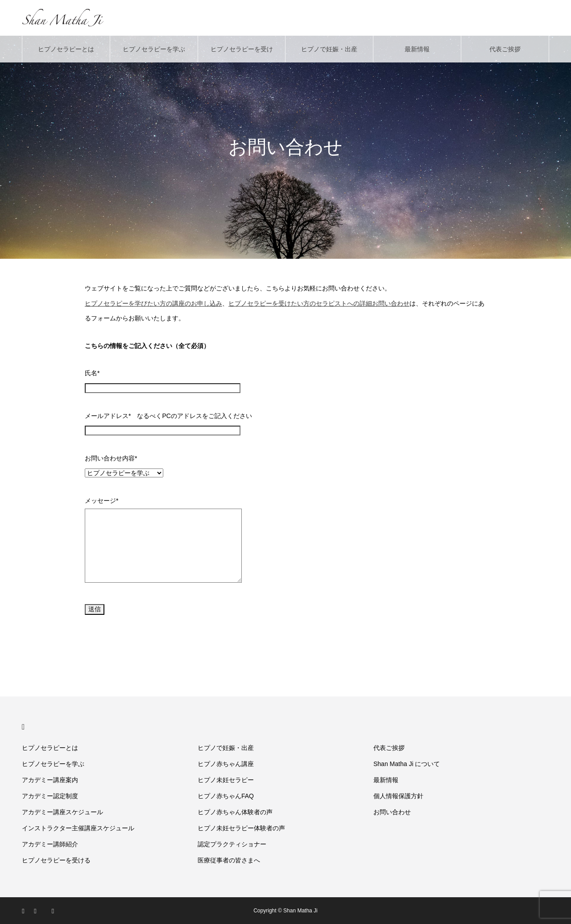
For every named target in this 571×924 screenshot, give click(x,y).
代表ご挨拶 (505, 49)
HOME (26, 727)
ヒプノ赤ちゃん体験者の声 (235, 812)
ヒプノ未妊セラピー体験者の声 (241, 828)
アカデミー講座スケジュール (62, 812)
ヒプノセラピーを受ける (242, 54)
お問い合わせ (392, 812)
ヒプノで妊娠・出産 (329, 49)
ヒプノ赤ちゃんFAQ (226, 796)
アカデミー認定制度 (50, 796)
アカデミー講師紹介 (50, 844)
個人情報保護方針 (398, 796)
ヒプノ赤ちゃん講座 (226, 764)
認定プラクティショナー (232, 844)
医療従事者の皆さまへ (229, 860)
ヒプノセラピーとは (66, 49)
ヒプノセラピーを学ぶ (154, 49)
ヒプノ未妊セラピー (226, 780)
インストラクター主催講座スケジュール (78, 828)
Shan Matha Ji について (407, 764)
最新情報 (417, 49)
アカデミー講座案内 (50, 780)
